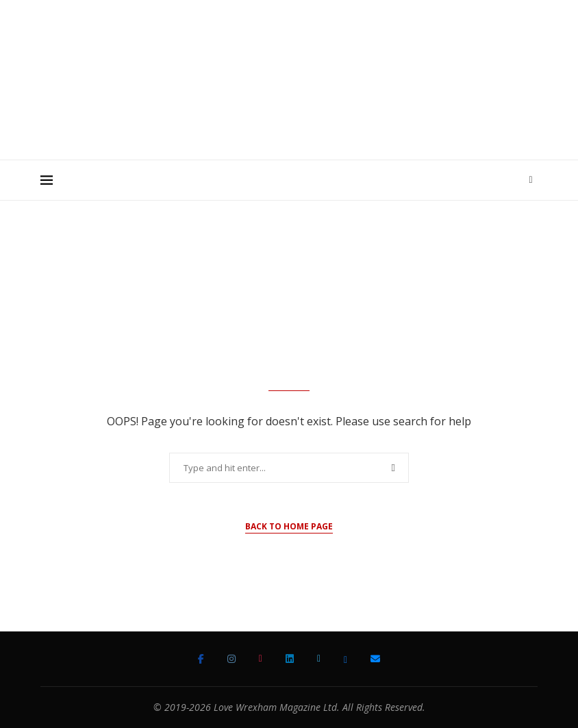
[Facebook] (201, 659)
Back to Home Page (289, 526)
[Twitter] (319, 659)
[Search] (531, 180)
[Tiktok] (261, 659)
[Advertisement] (289, 119)
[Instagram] (231, 659)
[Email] (375, 659)
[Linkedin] (290, 659)
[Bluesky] (345, 659)
